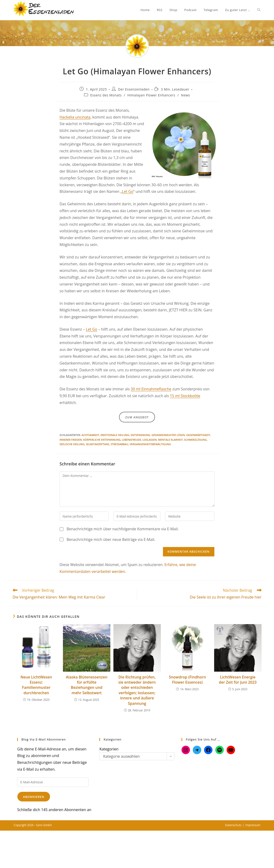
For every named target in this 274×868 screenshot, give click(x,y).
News (185, 95)
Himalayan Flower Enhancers (151, 95)
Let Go (127, 191)
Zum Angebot (137, 417)
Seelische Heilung (72, 444)
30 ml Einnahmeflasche (151, 389)
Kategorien (109, 749)
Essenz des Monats (106, 95)
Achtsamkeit (90, 435)
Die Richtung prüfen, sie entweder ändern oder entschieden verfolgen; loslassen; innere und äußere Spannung (137, 690)
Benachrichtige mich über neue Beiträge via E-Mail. (111, 539)
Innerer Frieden (71, 440)
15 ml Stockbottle (185, 396)
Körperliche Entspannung (102, 440)
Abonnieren (34, 797)
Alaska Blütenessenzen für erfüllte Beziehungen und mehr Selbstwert (87, 685)
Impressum (253, 825)
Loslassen (150, 440)
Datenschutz (233, 825)
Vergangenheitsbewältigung (150, 444)
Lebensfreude (131, 440)
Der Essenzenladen (134, 89)
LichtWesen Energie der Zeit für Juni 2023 (238, 680)
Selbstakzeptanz (98, 444)
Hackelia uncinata (75, 117)
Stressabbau (119, 444)
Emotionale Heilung (115, 435)
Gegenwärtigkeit (198, 435)
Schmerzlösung (195, 440)
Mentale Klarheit (171, 440)
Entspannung (141, 435)
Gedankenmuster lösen (168, 435)
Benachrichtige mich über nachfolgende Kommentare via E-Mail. (123, 529)
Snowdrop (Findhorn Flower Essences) (187, 680)
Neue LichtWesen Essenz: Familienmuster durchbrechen (36, 685)
